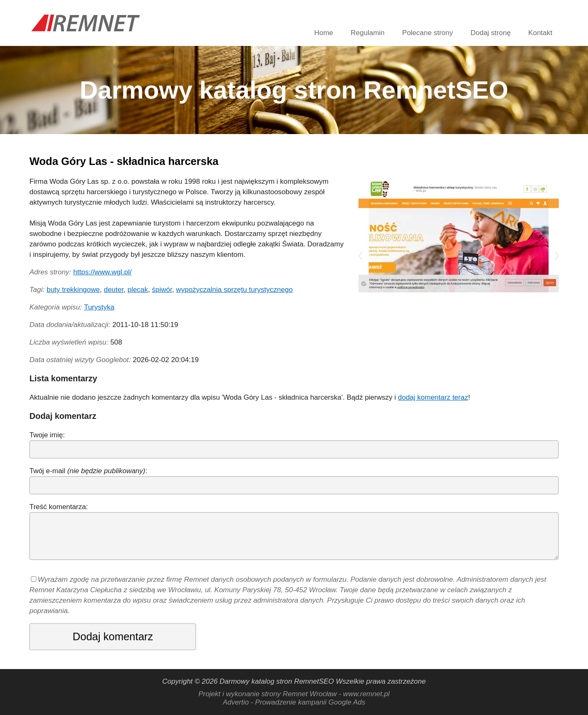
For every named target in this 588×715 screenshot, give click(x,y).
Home (324, 33)
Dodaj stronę (490, 33)
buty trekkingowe (73, 290)
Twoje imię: (47, 435)
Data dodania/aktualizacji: (70, 325)
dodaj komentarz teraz (433, 397)
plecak (138, 290)
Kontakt (540, 33)
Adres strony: (50, 272)
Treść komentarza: (58, 507)
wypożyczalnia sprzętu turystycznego (235, 290)
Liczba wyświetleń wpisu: (69, 342)
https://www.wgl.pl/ (103, 272)
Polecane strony (428, 33)
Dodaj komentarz (113, 636)
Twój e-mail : (88, 471)
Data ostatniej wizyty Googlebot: (80, 360)
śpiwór (162, 290)
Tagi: (37, 290)
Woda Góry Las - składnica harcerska (124, 161)
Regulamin (367, 33)
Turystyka (99, 307)
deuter (114, 290)
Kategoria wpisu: (56, 307)
